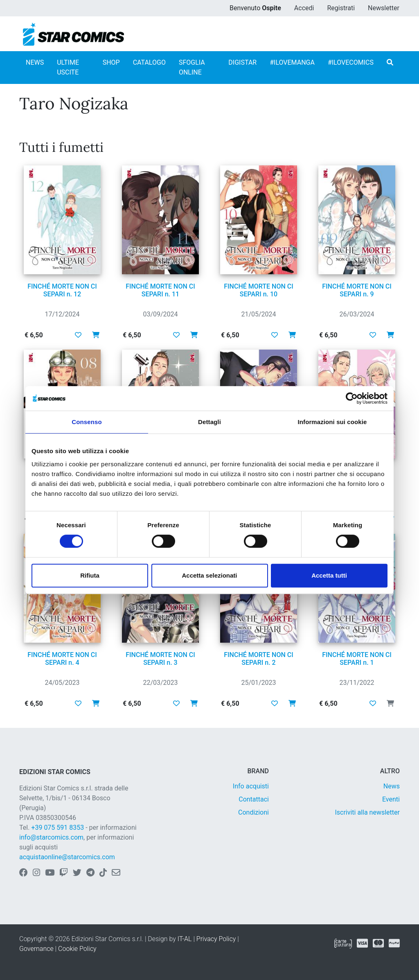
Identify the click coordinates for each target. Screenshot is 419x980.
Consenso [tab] (87, 422)
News (392, 786)
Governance (36, 949)
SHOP (111, 62)
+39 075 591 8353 (57, 828)
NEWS (35, 62)
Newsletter (384, 8)
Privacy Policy (216, 939)
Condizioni (253, 812)
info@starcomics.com (51, 837)
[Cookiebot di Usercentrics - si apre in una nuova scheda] (352, 398)
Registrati (341, 8)
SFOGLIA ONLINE (192, 67)
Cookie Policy (77, 949)
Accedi (304, 8)
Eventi (391, 799)
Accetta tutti (329, 575)
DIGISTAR (242, 62)
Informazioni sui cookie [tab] (332, 422)
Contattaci (254, 799)
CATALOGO (149, 62)
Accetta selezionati (209, 575)
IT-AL (185, 939)
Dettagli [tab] (209, 422)
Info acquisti (251, 786)
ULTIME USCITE (68, 67)
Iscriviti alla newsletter (367, 812)
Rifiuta (90, 575)
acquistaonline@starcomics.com (67, 857)
